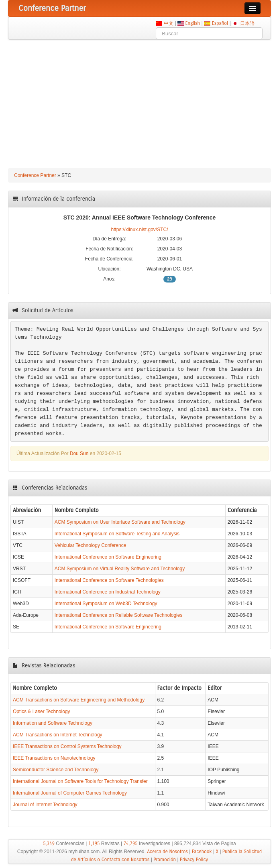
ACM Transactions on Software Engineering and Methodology (79, 700)
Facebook (202, 852)
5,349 (49, 844)
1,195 (94, 844)
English (193, 23)
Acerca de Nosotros (167, 852)
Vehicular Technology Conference (91, 545)
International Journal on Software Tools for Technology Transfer (80, 781)
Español (220, 23)
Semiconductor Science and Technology (56, 770)
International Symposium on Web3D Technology (106, 604)
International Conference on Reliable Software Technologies (119, 615)
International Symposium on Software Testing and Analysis (117, 534)
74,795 (131, 844)
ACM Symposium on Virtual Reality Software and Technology (120, 569)
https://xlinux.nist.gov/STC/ (139, 230)
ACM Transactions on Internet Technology (58, 735)
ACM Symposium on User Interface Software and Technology (120, 522)
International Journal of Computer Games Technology (70, 793)
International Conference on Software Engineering (108, 557)
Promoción (165, 860)
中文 (168, 23)
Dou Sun (79, 453)
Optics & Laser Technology (42, 711)
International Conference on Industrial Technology (108, 592)
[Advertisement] (139, 100)
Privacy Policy (194, 860)
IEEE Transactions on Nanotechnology (54, 758)
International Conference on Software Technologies (109, 580)
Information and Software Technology (53, 723)
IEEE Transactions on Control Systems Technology (67, 746)
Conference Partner (35, 175)
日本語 (247, 23)
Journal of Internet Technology (45, 805)
